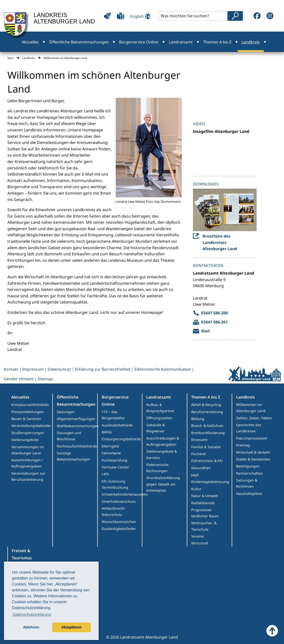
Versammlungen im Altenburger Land (28, 450)
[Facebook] (257, 16)
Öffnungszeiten (159, 418)
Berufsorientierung (207, 412)
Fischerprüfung (114, 460)
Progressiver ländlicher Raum (205, 513)
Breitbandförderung (208, 433)
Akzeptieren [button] (72, 627)
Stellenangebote (25, 440)
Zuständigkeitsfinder (119, 529)
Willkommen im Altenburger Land (251, 408)
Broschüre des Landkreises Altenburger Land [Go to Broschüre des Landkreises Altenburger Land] (220, 242)
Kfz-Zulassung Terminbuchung (115, 484)
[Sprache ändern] (139, 16)
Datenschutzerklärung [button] (32, 614)
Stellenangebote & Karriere (162, 454)
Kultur (196, 489)
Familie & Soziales (206, 447)
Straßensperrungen (28, 433)
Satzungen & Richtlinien (247, 483)
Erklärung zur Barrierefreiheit (103, 369)
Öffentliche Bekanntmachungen (76, 401)
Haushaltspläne (249, 493)
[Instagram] (270, 16)
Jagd (195, 475)
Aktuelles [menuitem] (30, 42)
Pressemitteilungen (28, 412)
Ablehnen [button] (31, 627)
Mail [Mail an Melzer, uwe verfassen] (205, 331)
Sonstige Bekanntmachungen (74, 456)
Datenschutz (59, 369)
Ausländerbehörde (117, 425)
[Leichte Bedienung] (107, 16)
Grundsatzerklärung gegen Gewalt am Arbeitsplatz (163, 484)
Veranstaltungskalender (31, 426)
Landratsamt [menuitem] (181, 42)
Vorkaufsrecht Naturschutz (113, 511)
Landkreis (28, 58)
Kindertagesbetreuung (210, 482)
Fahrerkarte (111, 453)
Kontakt (11, 369)
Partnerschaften (249, 473)
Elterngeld (110, 446)
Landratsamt (159, 397)
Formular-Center (115, 467)
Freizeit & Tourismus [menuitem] (142, 62)
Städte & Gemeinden (253, 459)
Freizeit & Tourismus (22, 554)
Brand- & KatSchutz (207, 426)
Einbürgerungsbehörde (121, 439)
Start (10, 58)
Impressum (33, 369)
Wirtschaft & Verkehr (253, 452)
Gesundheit (201, 468)
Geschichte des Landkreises (249, 428)
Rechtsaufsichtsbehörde (77, 446)
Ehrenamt (199, 440)
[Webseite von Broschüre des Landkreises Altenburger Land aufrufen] (225, 210)
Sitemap (45, 379)
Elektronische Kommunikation (163, 369)
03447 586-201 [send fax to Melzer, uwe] (214, 322)
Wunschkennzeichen (119, 522)
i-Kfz (105, 474)
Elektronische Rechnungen (157, 468)
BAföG (107, 432)
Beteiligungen (248, 466)
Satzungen (66, 412)
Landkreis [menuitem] (251, 42)
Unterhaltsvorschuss (119, 501)
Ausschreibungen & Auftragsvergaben (163, 441)
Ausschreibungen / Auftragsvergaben (27, 463)
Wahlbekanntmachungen (77, 426)
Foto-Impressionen (252, 438)
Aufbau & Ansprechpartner (161, 408)
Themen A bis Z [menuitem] (217, 42)
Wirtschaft (200, 543)
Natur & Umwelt (205, 496)
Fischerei (199, 454)
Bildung (198, 419)
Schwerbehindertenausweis (122, 494)
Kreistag (243, 445)
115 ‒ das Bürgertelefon (113, 415)
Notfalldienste (203, 503)
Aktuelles (20, 397)
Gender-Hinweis (19, 379)
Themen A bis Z (206, 397)
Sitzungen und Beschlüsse (69, 436)
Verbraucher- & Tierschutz (204, 526)
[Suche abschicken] (235, 16)
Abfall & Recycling (206, 405)
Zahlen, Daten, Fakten (254, 418)
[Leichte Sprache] (121, 16)
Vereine (198, 536)
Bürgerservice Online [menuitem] (139, 42)
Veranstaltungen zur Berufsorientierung (28, 476)
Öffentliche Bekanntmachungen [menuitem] (79, 42)
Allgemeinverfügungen (76, 419)
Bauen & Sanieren (26, 419)
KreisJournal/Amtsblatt (30, 405)
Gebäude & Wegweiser (156, 428)
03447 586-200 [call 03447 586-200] (214, 313)
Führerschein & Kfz (207, 461)
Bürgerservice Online (115, 401)
